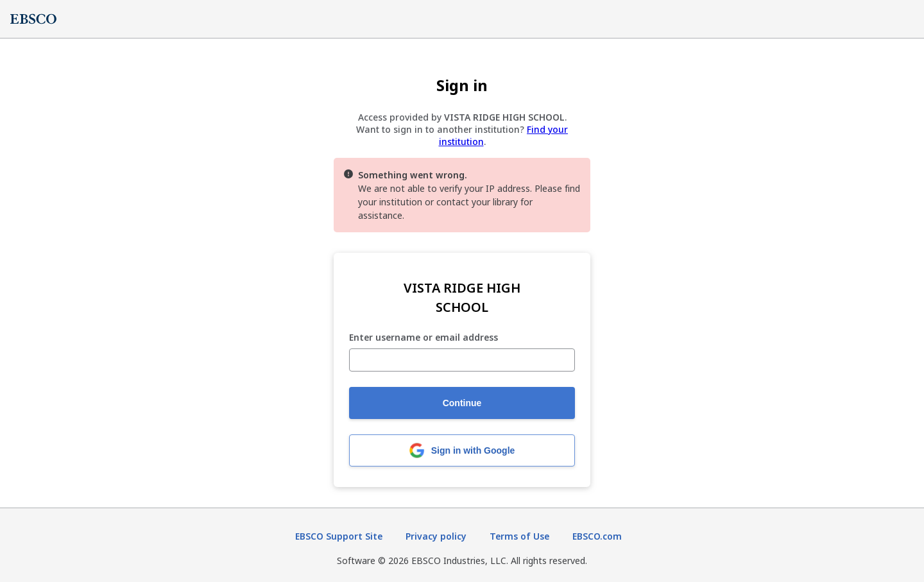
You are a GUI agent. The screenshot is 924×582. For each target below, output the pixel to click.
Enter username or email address (424, 338)
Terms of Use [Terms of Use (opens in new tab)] (519, 536)
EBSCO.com (597, 536)
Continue (462, 403)
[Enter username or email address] (462, 360)
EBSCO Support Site (339, 536)
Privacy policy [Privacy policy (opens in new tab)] (436, 536)
